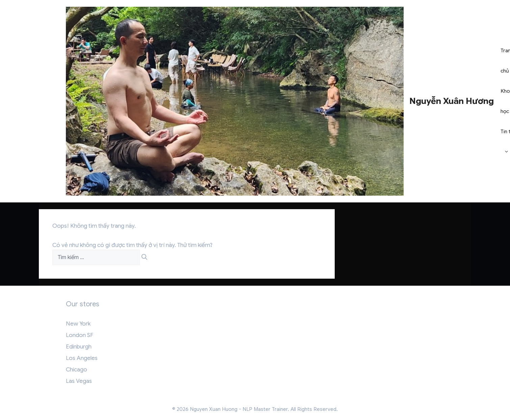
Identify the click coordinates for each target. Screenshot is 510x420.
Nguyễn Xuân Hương (452, 101)
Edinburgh (79, 347)
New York (78, 324)
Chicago (76, 370)
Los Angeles (82, 358)
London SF (80, 335)
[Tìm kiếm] (144, 257)
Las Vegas (79, 381)
